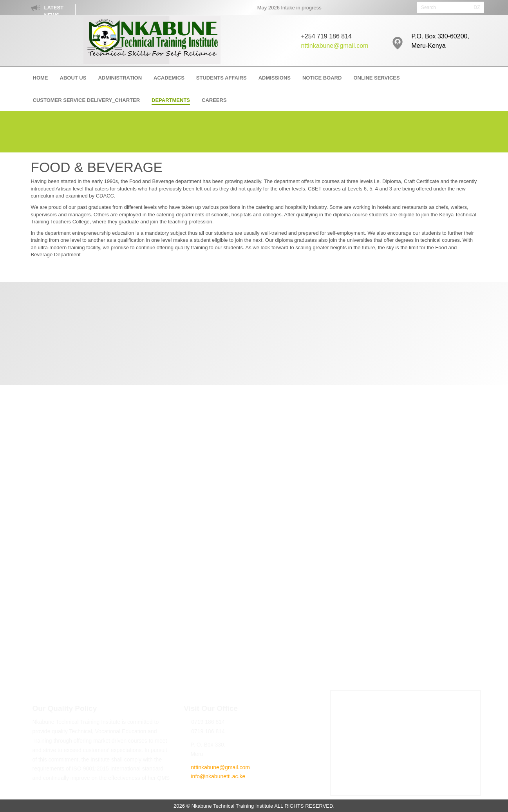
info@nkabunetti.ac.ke (218, 776)
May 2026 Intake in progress (294, 8)
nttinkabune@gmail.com (335, 46)
